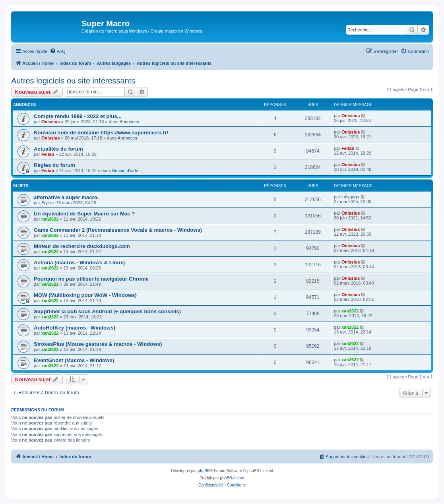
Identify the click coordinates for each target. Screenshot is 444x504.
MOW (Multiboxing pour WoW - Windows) (85, 295)
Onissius (50, 122)
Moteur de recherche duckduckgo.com (82, 246)
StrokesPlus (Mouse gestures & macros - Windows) (98, 344)
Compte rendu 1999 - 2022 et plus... (78, 116)
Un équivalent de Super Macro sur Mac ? (84, 214)
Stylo (46, 203)
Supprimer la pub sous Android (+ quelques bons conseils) (107, 311)
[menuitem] (58, 51)
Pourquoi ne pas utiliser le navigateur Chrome (91, 279)
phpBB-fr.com (232, 478)
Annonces (129, 122)
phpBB (204, 471)
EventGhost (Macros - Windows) (74, 360)
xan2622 (50, 219)
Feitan (48, 154)
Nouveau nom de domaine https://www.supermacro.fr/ (101, 133)
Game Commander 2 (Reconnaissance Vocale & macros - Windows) (118, 230)
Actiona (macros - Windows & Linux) (79, 263)
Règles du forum (54, 165)
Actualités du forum (58, 149)
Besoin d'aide (125, 171)
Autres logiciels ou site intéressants (73, 81)
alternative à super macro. (66, 197)
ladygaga (350, 197)
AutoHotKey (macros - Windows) (75, 328)
